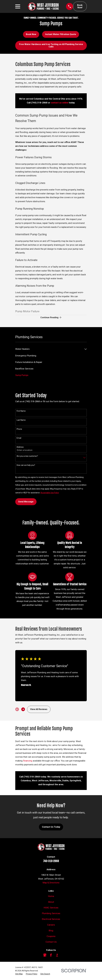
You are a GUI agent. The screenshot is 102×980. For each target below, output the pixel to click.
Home (51, 897)
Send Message (26, 502)
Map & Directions (51, 883)
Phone (19, 429)
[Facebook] (51, 956)
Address (20, 448)
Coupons (51, 937)
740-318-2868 (51, 861)
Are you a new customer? (27, 456)
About (51, 902)
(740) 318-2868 (39, 103)
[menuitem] (49, 350)
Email (19, 438)
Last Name (21, 421)
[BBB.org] (57, 956)
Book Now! (80, 6)
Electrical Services (51, 920)
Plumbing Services (51, 914)
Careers (51, 925)
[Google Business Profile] (45, 956)
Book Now (31, 34)
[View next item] (23, 710)
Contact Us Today (51, 827)
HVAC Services (51, 908)
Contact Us (51, 942)
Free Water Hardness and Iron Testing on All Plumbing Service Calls (51, 45)
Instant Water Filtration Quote (61, 34)
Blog (51, 931)
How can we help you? (26, 466)
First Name (21, 411)
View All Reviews (39, 710)
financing (28, 761)
